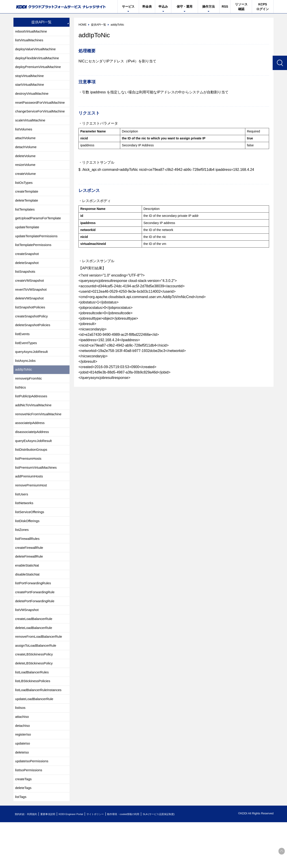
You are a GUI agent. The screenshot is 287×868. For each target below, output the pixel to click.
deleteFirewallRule (30, 588)
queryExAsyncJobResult (35, 465)
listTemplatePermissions (35, 258)
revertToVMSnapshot (32, 305)
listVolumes (24, 135)
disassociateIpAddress (33, 456)
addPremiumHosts (30, 503)
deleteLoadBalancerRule (35, 663)
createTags (24, 823)
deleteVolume (26, 164)
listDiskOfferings (28, 550)
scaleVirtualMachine (31, 126)
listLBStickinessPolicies (34, 720)
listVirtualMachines (30, 41)
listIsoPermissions (30, 814)
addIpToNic (24, 390)
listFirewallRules (28, 569)
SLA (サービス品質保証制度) (186, 860)
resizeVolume (26, 173)
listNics (21, 409)
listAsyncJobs (26, 380)
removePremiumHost (32, 512)
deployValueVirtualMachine (37, 50)
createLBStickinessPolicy (35, 691)
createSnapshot (28, 267)
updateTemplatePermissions (38, 248)
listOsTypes (25, 192)
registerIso (24, 776)
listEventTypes (27, 361)
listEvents (23, 352)
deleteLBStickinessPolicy (35, 701)
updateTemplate (28, 239)
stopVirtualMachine (30, 79)
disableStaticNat (28, 607)
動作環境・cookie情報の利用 (144, 860)
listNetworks (25, 531)
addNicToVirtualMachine (35, 427)
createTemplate (27, 201)
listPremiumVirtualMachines (37, 493)
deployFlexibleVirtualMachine (39, 60)
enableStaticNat (28, 597)
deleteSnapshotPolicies (34, 343)
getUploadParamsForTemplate (40, 230)
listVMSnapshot (28, 644)
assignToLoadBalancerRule (37, 682)
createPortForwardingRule (36, 625)
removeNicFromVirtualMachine (40, 437)
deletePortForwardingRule (36, 635)
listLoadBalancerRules (33, 710)
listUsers (22, 522)
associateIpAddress (31, 446)
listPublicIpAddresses (32, 418)
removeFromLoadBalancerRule (40, 673)
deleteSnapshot (28, 277)
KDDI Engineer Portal (82, 860)
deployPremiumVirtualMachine (40, 69)
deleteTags (24, 833)
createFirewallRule (30, 578)
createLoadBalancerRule (35, 654)
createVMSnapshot (30, 296)
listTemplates (26, 220)
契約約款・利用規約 (28, 860)
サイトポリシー (111, 860)
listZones (22, 559)
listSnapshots (26, 286)
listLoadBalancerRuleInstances (40, 729)
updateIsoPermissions (33, 805)
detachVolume (27, 154)
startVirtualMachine (31, 88)
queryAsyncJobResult (33, 371)
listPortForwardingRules (34, 616)
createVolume (26, 182)
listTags (21, 842)
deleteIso (23, 795)
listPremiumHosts (29, 484)
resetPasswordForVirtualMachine (42, 107)
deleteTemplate (27, 211)
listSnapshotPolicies (31, 324)
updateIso (23, 786)
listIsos (21, 748)
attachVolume (26, 145)
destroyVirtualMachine (33, 98)
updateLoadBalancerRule (36, 739)
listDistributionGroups (32, 475)
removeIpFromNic (29, 399)
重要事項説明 (55, 860)
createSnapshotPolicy (33, 333)
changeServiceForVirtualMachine (42, 116)
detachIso (23, 767)
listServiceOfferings (31, 541)
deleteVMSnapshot (30, 314)
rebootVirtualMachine (32, 32)
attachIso (23, 757)
